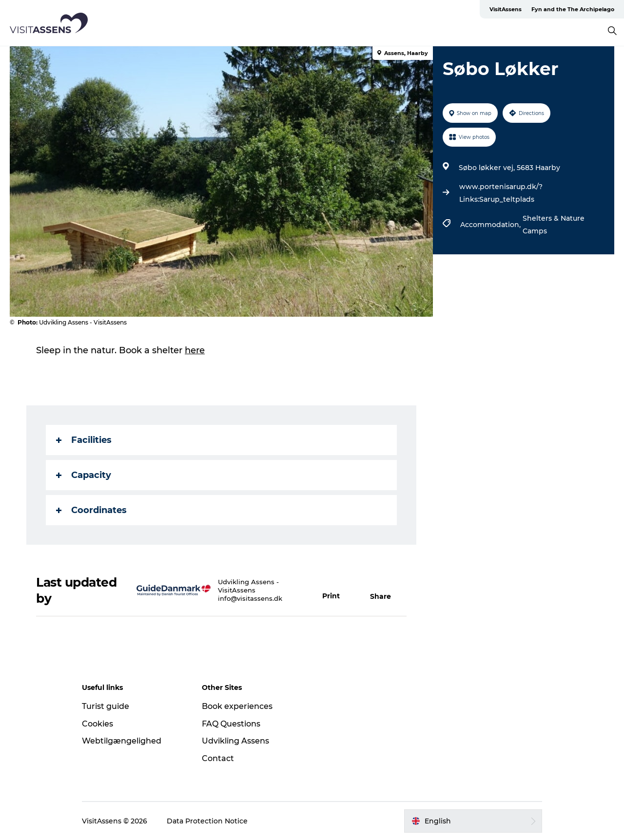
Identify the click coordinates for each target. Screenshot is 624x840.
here (195, 350)
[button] (337, 591)
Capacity (84, 475)
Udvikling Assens (235, 741)
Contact (218, 758)
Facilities (84, 440)
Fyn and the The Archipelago (573, 9)
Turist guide (106, 706)
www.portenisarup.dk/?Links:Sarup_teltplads (501, 193)
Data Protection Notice (207, 821)
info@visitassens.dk (250, 598)
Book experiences (237, 706)
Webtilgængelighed (122, 741)
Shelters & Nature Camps (554, 225)
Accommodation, (491, 225)
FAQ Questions (231, 724)
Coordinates (91, 510)
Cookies (97, 724)
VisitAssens (506, 9)
